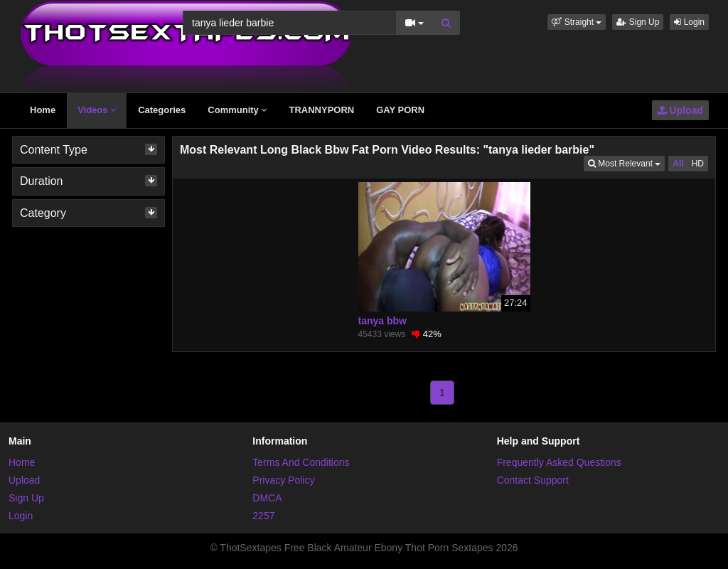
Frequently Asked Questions (559, 462)
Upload (680, 110)
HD (698, 164)
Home (43, 110)
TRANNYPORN (321, 110)
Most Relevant (626, 163)
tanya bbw (382, 321)
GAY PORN (400, 110)
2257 (263, 516)
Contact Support (533, 480)
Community (237, 110)
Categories (162, 110)
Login (689, 22)
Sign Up (638, 22)
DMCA (267, 498)
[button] (577, 22)
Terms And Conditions (301, 462)
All (678, 164)
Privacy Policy (283, 480)
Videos (97, 110)
